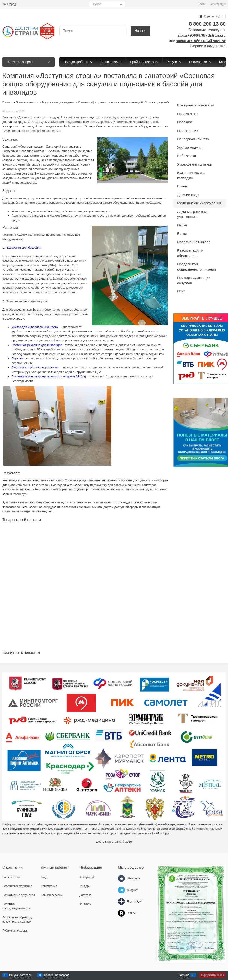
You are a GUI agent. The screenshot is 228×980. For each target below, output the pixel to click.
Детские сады (188, 195)
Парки (182, 225)
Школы (183, 186)
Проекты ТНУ (188, 131)
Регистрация (218, 4)
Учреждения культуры (195, 164)
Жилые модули (189, 147)
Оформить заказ (213, 975)
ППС (181, 291)
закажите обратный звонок (201, 41)
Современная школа (194, 242)
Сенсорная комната (193, 139)
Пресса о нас (188, 114)
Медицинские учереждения (199, 203)
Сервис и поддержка (208, 46)
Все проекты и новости (196, 105)
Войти (202, 4)
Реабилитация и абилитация (190, 253)
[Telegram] (121, 890)
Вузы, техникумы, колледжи (191, 175)
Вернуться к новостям (21, 653)
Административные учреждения (193, 214)
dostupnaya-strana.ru (49, 824)
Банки (182, 234)
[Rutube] (121, 913)
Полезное (185, 122)
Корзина (184, 975)
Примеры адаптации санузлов (194, 280)
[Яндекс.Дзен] (121, 902)
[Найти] (140, 31)
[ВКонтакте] (121, 878)
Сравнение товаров (57, 975)
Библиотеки (187, 156)
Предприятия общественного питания (196, 267)
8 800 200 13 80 (207, 24)
